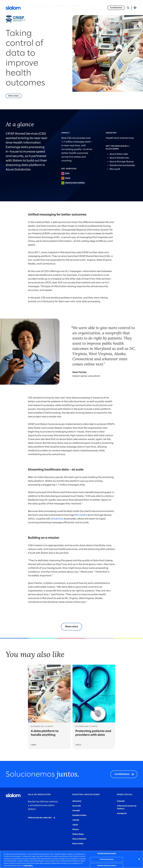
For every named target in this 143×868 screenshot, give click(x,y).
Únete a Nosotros (95, 8)
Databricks (57, 519)
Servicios (34, 6)
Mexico (76, 829)
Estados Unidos (79, 815)
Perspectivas (63, 6)
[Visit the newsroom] (42, 818)
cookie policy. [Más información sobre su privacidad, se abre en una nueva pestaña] (28, 866)
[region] (71, 859)
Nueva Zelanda (79, 839)
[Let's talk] (116, 8)
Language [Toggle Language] (135, 8)
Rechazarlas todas (107, 859)
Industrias (47, 6)
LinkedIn (121, 801)
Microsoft (80, 515)
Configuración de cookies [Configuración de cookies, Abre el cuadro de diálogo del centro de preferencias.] (107, 854)
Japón (75, 825)
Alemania (77, 801)
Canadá (76, 811)
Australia (77, 806)
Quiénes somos (78, 8)
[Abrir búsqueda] (128, 8)
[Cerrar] (139, 859)
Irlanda (76, 820)
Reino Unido (78, 844)
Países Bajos (78, 834)
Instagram (122, 813)
